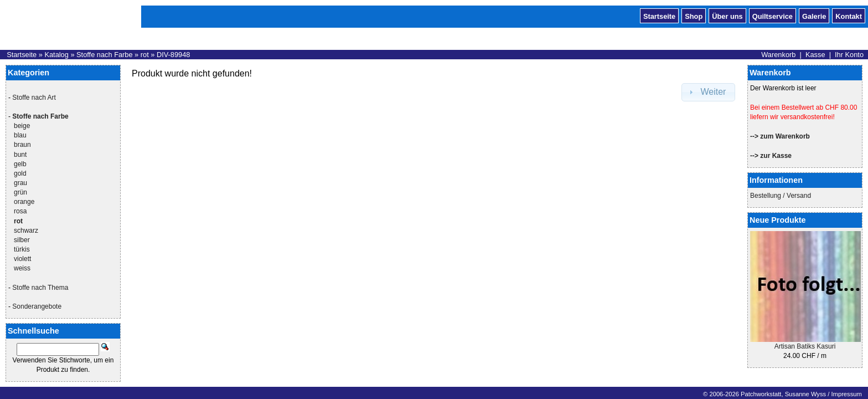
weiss (22, 268)
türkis (22, 249)
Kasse (815, 55)
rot (145, 55)
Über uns (727, 16)
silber (22, 240)
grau (20, 183)
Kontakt (849, 16)
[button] (709, 92)
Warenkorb (778, 55)
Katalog (56, 55)
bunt (20, 155)
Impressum (846, 394)
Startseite (659, 16)
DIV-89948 (173, 55)
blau (20, 135)
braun (22, 145)
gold (20, 173)
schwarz (26, 231)
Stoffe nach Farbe (105, 55)
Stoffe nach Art (34, 98)
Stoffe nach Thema (40, 288)
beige (22, 126)
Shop (694, 16)
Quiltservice (773, 16)
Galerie (814, 16)
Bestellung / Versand (781, 196)
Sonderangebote (37, 306)
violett (22, 259)
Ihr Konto (849, 55)
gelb (20, 164)
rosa (20, 211)
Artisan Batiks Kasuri (805, 346)
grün (20, 192)
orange (24, 202)
